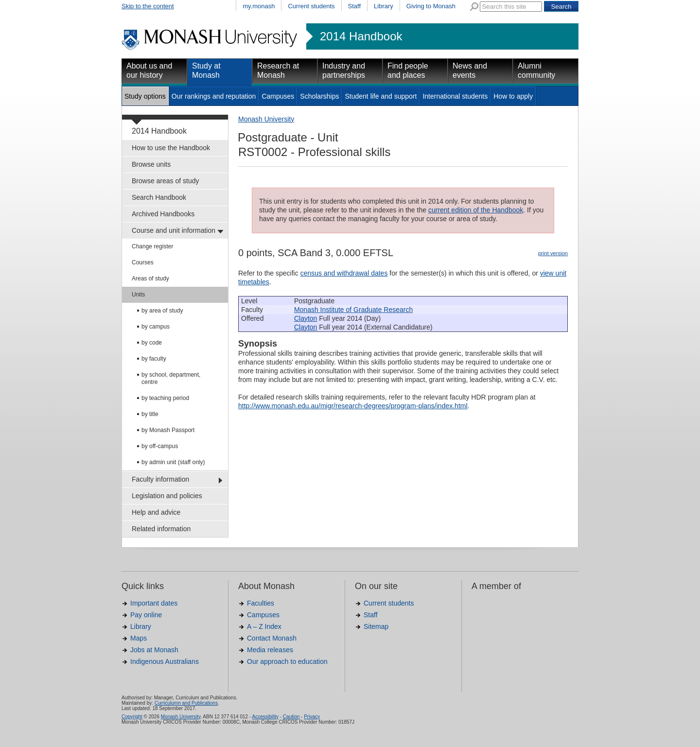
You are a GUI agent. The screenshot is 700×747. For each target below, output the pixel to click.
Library (384, 6)
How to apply (513, 96)
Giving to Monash (431, 6)
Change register (152, 246)
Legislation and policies (167, 496)
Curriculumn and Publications (186, 703)
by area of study (162, 311)
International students (455, 96)
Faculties (261, 603)
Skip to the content (148, 6)
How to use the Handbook (171, 148)
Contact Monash (272, 638)
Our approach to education (287, 661)
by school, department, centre (171, 378)
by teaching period (165, 398)
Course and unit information (174, 230)
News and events (470, 70)
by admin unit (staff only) (173, 462)
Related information (161, 529)
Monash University (266, 119)
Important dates (154, 603)
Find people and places (408, 70)
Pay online (146, 615)
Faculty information (160, 479)
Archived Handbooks (163, 214)
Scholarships (319, 96)
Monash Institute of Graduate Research (353, 310)
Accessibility (265, 717)
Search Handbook (159, 197)
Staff (355, 6)
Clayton (306, 318)
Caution (291, 717)
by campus (156, 327)
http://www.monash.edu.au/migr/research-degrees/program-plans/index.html (353, 406)
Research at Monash (278, 70)
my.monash (259, 6)
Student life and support (381, 96)
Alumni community (536, 70)
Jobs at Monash (154, 650)
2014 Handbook (361, 36)
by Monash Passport (168, 430)
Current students (311, 6)
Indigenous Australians (165, 661)
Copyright (132, 717)
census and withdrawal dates (344, 273)
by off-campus (160, 446)
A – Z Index (264, 626)
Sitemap (376, 626)
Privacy (312, 717)
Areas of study (150, 278)
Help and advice (156, 512)
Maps (139, 638)
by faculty (154, 359)
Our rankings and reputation (214, 96)
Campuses (278, 96)
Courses (143, 262)
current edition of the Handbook (476, 210)
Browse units (151, 164)
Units (138, 295)
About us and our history (149, 70)
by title (150, 414)
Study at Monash (206, 70)
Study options (145, 96)
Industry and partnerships (344, 70)
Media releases (270, 650)
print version (553, 253)
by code (152, 343)
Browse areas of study (166, 181)
